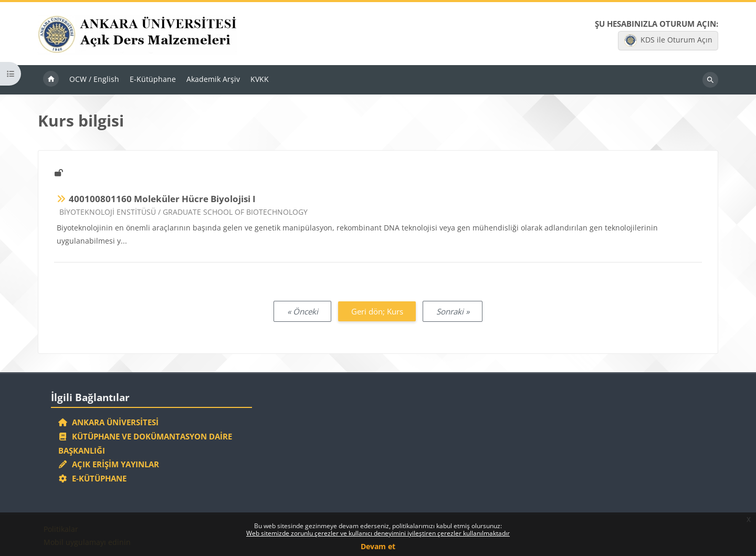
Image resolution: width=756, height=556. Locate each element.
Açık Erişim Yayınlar (110, 464)
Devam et (378, 546)
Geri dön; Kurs (377, 311)
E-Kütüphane (93, 478)
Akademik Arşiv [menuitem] (213, 79)
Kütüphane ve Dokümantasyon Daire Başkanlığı (145, 443)
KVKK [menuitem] (260, 79)
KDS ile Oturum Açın (668, 40)
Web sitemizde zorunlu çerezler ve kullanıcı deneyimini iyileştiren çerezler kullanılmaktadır (378, 533)
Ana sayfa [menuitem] (51, 80)
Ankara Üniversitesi (109, 422)
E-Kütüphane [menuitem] (153, 79)
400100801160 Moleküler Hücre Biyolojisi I (162, 199)
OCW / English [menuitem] (94, 79)
